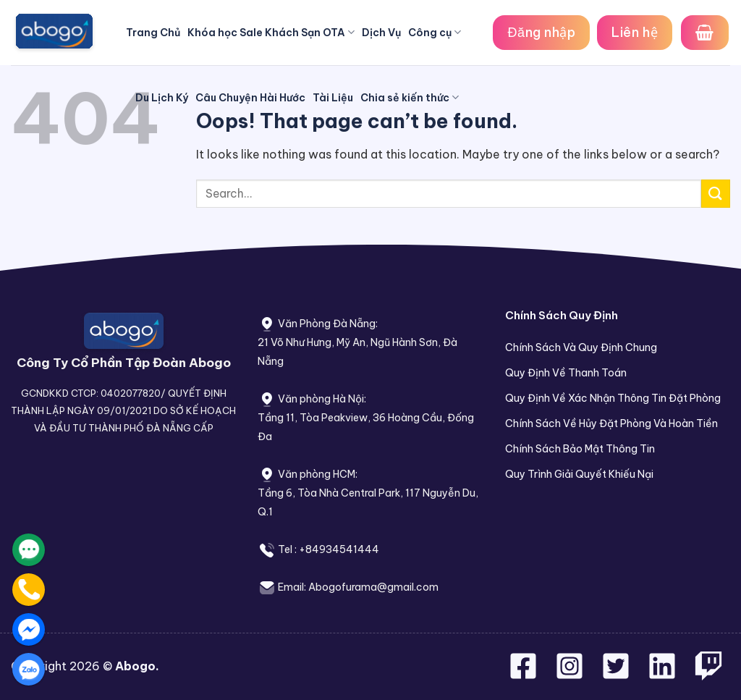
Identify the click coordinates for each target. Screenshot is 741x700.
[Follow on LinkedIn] (662, 675)
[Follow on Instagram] (571, 675)
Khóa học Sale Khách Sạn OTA (271, 32)
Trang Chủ (153, 33)
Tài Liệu (333, 98)
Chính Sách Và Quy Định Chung (581, 347)
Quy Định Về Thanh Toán (566, 373)
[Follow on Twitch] (708, 675)
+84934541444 (339, 549)
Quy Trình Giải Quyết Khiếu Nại (579, 474)
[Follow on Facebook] (525, 675)
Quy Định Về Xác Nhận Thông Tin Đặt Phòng (613, 398)
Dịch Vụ (381, 33)
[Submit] (716, 194)
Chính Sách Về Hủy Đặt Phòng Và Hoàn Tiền (611, 423)
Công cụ (435, 32)
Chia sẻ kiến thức (410, 97)
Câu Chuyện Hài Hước (250, 98)
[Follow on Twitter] (617, 675)
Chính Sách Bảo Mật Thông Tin (580, 449)
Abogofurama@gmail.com (373, 587)
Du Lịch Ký (162, 98)
